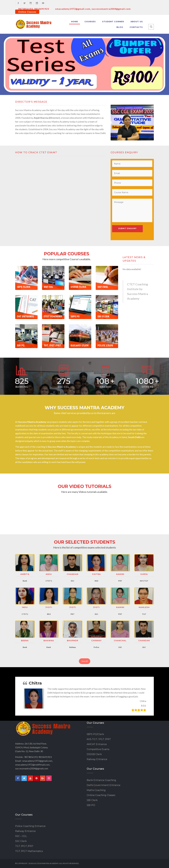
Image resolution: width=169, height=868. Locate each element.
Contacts (136, 27)
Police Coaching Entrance (30, 826)
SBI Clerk (92, 800)
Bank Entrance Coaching (101, 780)
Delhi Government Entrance (104, 785)
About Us (137, 21)
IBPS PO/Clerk (95, 734)
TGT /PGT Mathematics (29, 851)
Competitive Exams (98, 749)
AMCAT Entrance (97, 744)
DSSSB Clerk (94, 754)
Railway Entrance (97, 759)
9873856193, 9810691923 (34, 9)
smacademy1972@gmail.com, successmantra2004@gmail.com (93, 9)
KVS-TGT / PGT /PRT (99, 739)
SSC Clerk (21, 841)
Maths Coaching (96, 790)
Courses (90, 21)
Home (75, 21)
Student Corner (113, 21)
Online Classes (27, 12)
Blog (120, 27)
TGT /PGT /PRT (24, 846)
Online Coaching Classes (101, 795)
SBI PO (91, 805)
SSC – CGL (21, 836)
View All (85, 661)
